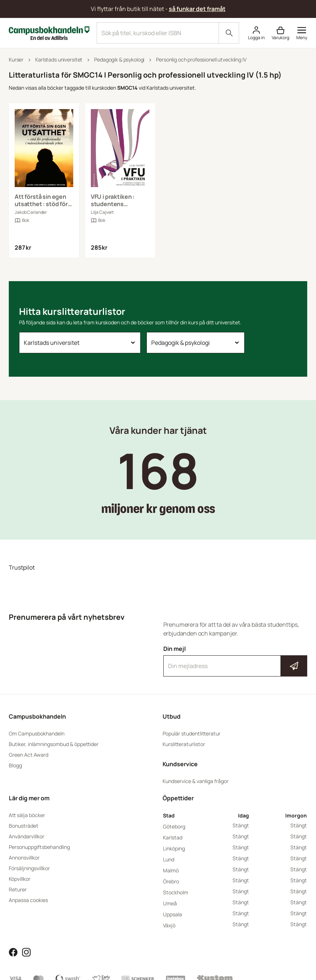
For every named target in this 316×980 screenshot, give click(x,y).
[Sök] (229, 33)
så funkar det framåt (197, 9)
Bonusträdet (24, 826)
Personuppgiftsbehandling (39, 847)
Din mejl (235, 661)
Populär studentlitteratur (192, 733)
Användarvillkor (27, 836)
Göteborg (174, 826)
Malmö (171, 870)
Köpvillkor (20, 879)
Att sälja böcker (27, 815)
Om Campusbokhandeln (37, 733)
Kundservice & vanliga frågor (196, 781)
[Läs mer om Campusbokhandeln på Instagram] (26, 951)
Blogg (15, 765)
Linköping (174, 848)
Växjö (169, 925)
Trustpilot (22, 567)
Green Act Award (29, 755)
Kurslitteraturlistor (184, 744)
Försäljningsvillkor (29, 868)
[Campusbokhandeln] (49, 32)
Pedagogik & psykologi (119, 59)
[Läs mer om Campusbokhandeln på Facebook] (13, 951)
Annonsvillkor (24, 858)
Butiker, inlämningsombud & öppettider (54, 744)
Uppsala (172, 914)
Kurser (16, 59)
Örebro (171, 881)
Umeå (170, 903)
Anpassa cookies (28, 900)
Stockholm (176, 892)
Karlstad (173, 837)
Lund (169, 859)
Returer (18, 889)
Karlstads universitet (59, 59)
